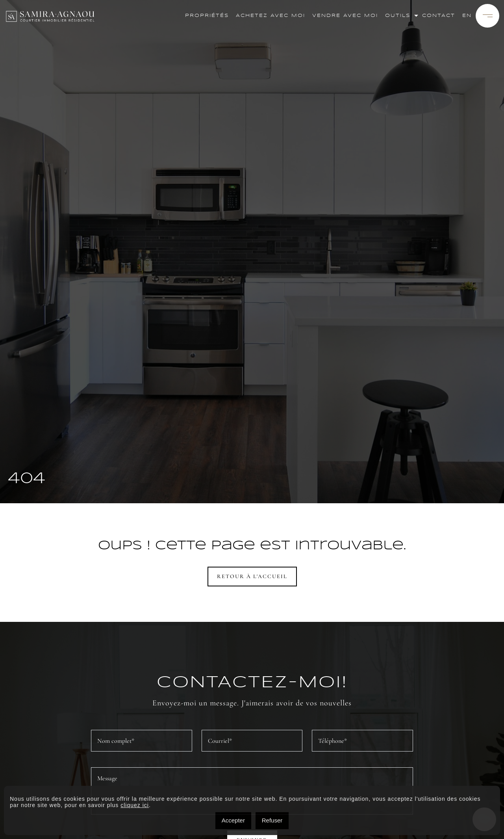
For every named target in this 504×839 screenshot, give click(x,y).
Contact (439, 16)
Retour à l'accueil (252, 576)
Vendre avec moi (345, 16)
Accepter (233, 820)
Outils (398, 16)
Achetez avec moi (271, 16)
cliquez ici (135, 805)
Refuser (272, 820)
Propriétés (207, 16)
